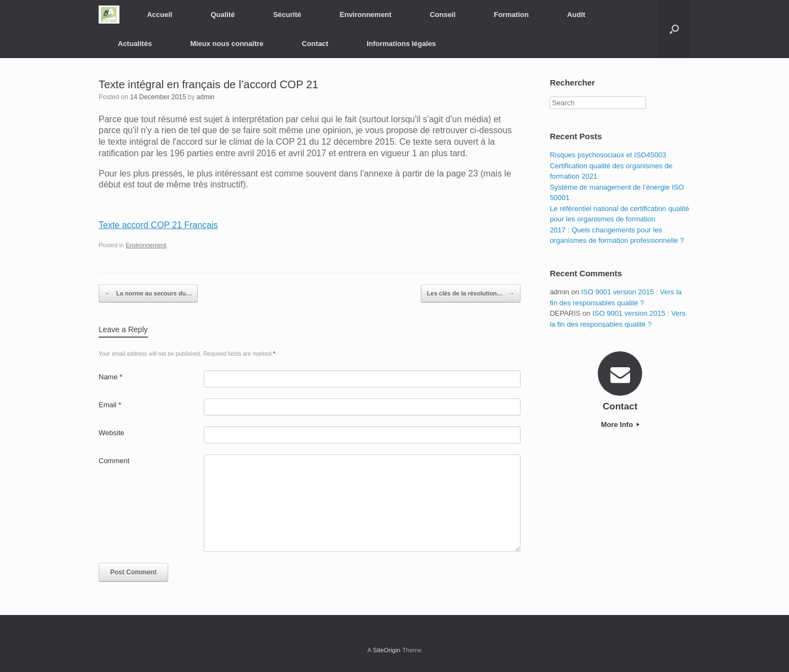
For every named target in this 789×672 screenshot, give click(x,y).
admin (206, 97)
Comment (114, 461)
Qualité (222, 15)
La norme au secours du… (148, 294)
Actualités (135, 44)
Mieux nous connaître (227, 44)
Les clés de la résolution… (471, 294)
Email (110, 405)
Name (110, 377)
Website (112, 433)
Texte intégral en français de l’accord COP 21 (208, 84)
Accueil (159, 15)
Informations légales (401, 44)
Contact (315, 44)
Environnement (366, 15)
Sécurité (287, 15)
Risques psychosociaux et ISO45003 (608, 155)
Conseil (442, 15)
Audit (576, 15)
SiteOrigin (387, 650)
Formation (511, 15)
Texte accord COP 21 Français (158, 225)
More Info (620, 425)
